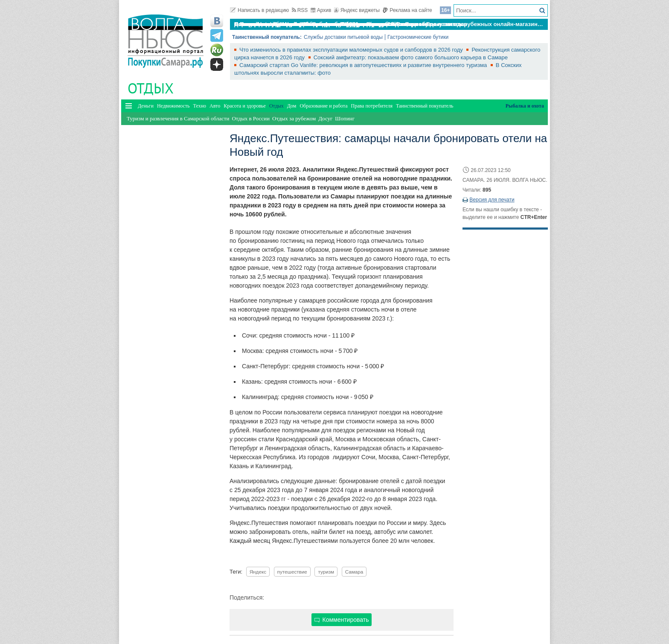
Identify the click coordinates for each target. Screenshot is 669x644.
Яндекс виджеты (357, 10)
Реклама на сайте (407, 10)
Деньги (146, 106)
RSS (300, 10)
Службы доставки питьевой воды (343, 37)
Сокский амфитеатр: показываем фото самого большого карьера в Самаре (411, 57)
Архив (321, 10)
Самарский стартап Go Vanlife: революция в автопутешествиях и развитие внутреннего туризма (364, 65)
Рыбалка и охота (525, 106)
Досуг (325, 118)
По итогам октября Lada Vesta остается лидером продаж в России (325, 24)
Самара (354, 572)
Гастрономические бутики (418, 37)
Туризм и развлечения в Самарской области (178, 118)
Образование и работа (323, 106)
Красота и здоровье (245, 106)
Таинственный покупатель (425, 106)
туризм (326, 572)
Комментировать (342, 620)
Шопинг (345, 118)
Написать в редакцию (259, 10)
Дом (292, 106)
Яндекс (258, 572)
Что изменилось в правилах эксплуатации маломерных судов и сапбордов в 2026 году (352, 50)
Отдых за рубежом (294, 118)
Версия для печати (492, 200)
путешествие (292, 572)
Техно (200, 106)
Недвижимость (173, 106)
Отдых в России (251, 118)
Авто (215, 106)
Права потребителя (372, 106)
